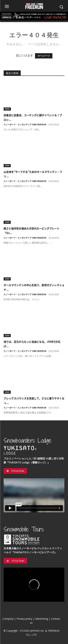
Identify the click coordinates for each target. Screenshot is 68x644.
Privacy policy (24, 619)
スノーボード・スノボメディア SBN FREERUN (25, 124)
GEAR (7, 166)
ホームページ (44, 56)
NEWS (7, 109)
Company (8, 619)
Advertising (42, 619)
